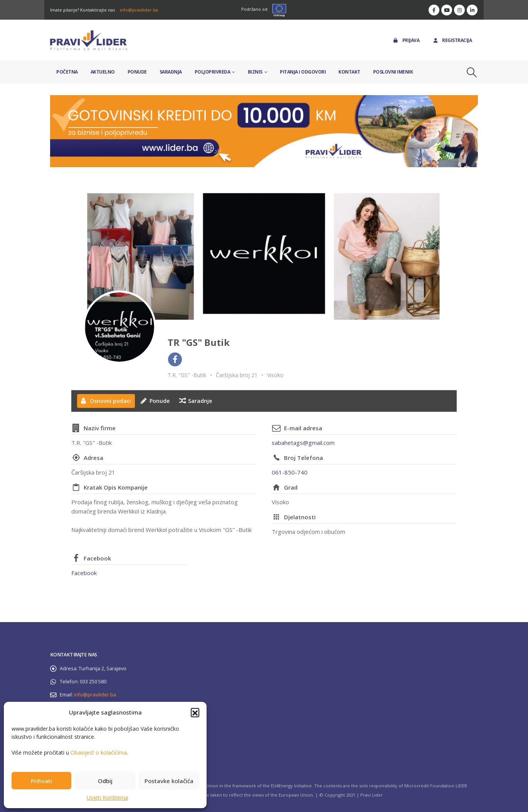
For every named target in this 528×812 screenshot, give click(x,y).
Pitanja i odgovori (303, 72)
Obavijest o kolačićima (99, 752)
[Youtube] (447, 10)
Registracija (452, 40)
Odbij (105, 781)
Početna (67, 72)
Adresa (93, 458)
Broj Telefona (304, 458)
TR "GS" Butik (199, 342)
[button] (195, 712)
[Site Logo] (89, 40)
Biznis (255, 72)
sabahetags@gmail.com (303, 443)
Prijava (406, 40)
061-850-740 (290, 472)
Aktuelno (103, 72)
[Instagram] (459, 10)
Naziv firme (100, 428)
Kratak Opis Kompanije (116, 487)
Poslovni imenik (393, 72)
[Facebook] (434, 10)
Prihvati (41, 781)
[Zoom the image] (264, 100)
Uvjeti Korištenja (107, 798)
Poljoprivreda (213, 72)
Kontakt (349, 72)
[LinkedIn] (472, 10)
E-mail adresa (303, 428)
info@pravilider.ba (139, 10)
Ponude (137, 72)
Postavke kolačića (169, 781)
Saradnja (171, 72)
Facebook (97, 558)
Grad (291, 487)
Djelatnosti (300, 517)
